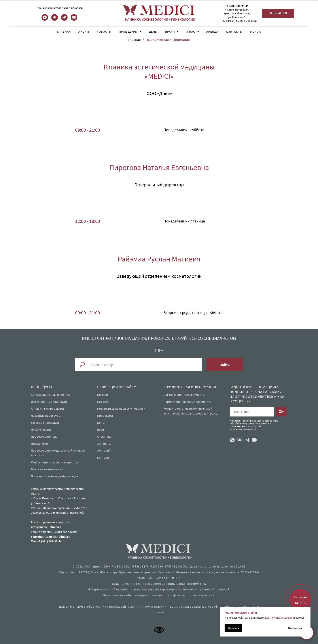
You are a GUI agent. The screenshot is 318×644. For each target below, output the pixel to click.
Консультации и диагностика (51, 395)
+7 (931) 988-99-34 (237, 6)
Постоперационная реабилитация (54, 476)
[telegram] (64, 20)
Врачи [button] (170, 32)
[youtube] (74, 20)
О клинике (104, 437)
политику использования (279, 618)
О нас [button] (191, 32)
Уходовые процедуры (45, 423)
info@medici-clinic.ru (46, 527)
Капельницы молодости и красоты (54, 462)
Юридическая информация (168, 40)
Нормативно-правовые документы (187, 402)
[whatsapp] (45, 20)
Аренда (212, 32)
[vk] (55, 20)
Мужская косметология (47, 469)
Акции (84, 32)
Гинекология (40, 444)
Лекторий (104, 450)
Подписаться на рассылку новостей (121, 409)
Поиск (256, 32)
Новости (104, 32)
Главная (64, 32)
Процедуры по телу (44, 437)
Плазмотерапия (42, 429)
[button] (278, 13)
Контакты (234, 32)
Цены (153, 32)
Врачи (101, 429)
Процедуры (105, 416)
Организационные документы (184, 395)
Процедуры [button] (129, 32)
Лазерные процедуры (46, 416)
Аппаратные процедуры (47, 409)
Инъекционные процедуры (49, 402)
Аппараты (104, 444)
